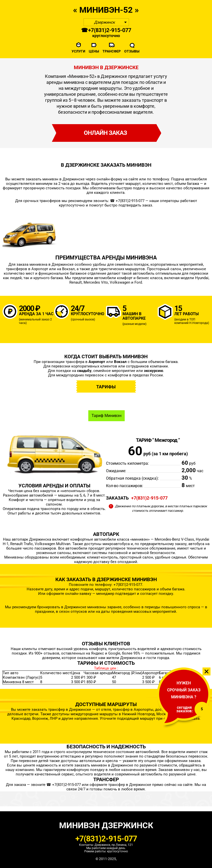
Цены (94, 51)
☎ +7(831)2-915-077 (106, 30)
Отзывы (132, 51)
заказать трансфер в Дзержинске (62, 710)
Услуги (78, 51)
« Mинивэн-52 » (106, 10)
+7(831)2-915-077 (149, 498)
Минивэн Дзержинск (106, 825)
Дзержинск (105, 22)
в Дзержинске (121, 765)
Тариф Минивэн (106, 416)
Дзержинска (132, 658)
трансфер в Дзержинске (130, 785)
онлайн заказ (105, 133)
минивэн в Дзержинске (64, 179)
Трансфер (112, 51)
